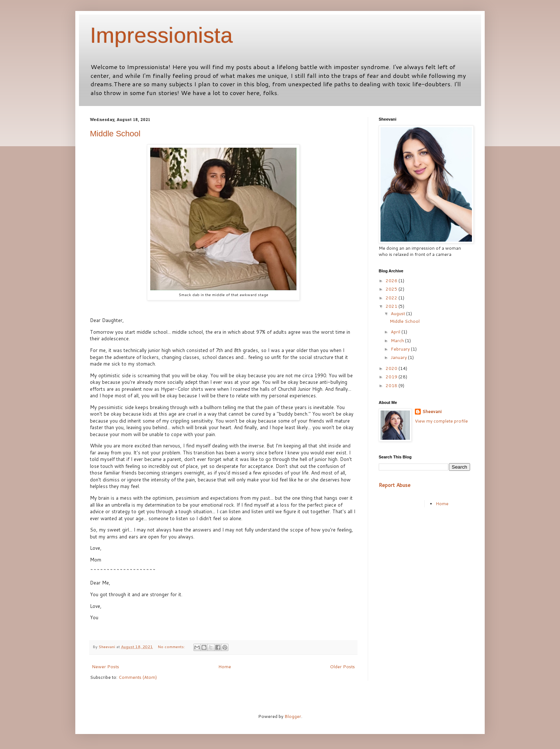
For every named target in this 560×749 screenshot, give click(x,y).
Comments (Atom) (138, 677)
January (399, 357)
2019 (392, 377)
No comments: (172, 646)
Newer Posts (105, 667)
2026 (392, 281)
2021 (392, 306)
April (396, 332)
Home (225, 667)
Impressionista (161, 35)
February (401, 349)
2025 (392, 289)
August (398, 313)
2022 (392, 298)
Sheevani (432, 412)
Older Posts (343, 667)
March (398, 341)
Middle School (115, 134)
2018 (392, 385)
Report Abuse (395, 485)
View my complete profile (441, 421)
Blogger (293, 716)
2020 (392, 368)
